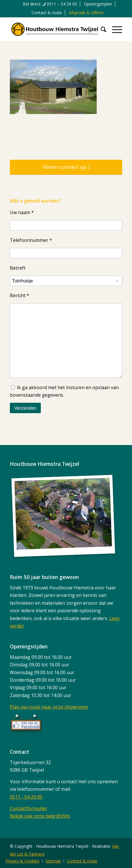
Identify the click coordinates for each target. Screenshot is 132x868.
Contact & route (47, 13)
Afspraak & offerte (86, 13)
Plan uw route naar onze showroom (49, 707)
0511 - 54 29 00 (26, 797)
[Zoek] (101, 29)
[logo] (55, 29)
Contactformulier (29, 808)
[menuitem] (50, 4)
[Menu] (114, 29)
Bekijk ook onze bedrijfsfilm (40, 816)
